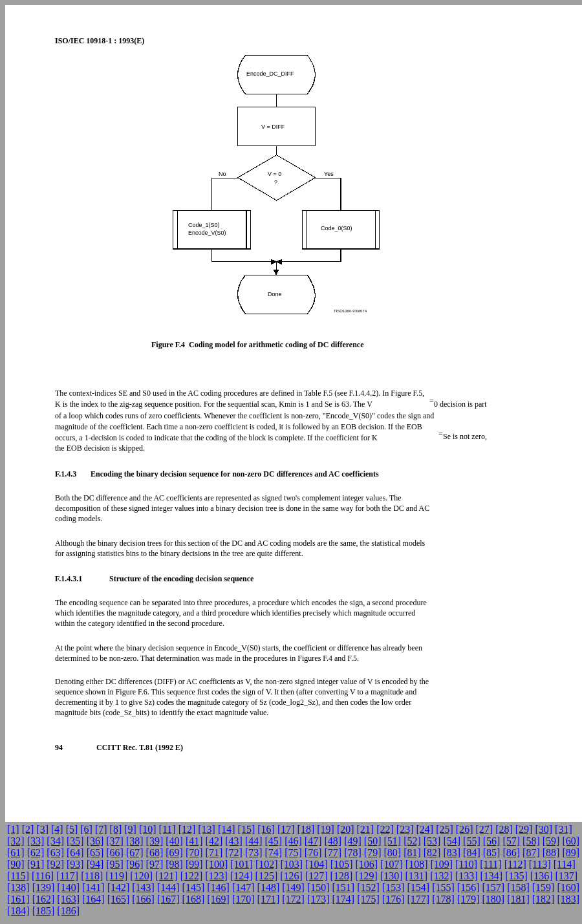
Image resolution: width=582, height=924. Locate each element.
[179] (469, 899)
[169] (218, 899)
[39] (155, 841)
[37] (115, 841)
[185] (44, 911)
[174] (344, 899)
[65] (95, 853)
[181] (518, 899)
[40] (174, 841)
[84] (472, 853)
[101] (242, 864)
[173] (318, 899)
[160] (568, 887)
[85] (492, 853)
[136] (542, 876)
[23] (405, 829)
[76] (313, 853)
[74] (274, 853)
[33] (36, 841)
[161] (18, 899)
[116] (43, 876)
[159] (544, 887)
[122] (192, 876)
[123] (216, 876)
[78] (353, 853)
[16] (266, 829)
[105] (342, 864)
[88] (551, 853)
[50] (373, 841)
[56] (492, 841)
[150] (318, 887)
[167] (168, 899)
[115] (18, 876)
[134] (492, 876)
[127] (317, 876)
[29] (524, 829)
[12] (187, 829)
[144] (168, 887)
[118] (92, 876)
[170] (243, 899)
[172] (293, 899)
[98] (174, 864)
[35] (75, 841)
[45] (274, 841)
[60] (571, 841)
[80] (392, 853)
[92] (55, 864)
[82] (432, 853)
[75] (293, 853)
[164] (93, 899)
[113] (540, 864)
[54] (452, 841)
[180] (493, 899)
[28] (504, 829)
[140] (68, 887)
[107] (392, 864)
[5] (72, 829)
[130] (392, 876)
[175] (368, 899)
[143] (143, 887)
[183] (568, 899)
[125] (267, 876)
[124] (242, 876)
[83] (452, 853)
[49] (353, 841)
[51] (392, 841)
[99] (194, 864)
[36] (95, 841)
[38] (135, 841)
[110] (466, 864)
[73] (254, 853)
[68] (155, 853)
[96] (135, 864)
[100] (217, 864)
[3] (42, 829)
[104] (317, 864)
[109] (441, 864)
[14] (227, 829)
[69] (174, 853)
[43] (234, 841)
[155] (443, 887)
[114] (565, 864)
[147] (243, 887)
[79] (373, 853)
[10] (148, 829)
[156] (469, 887)
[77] (333, 853)
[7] (101, 829)
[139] (44, 887)
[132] (441, 876)
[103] (292, 864)
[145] (194, 887)
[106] (367, 864)
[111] (490, 864)
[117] (67, 876)
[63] (55, 853)
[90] (16, 864)
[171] (269, 899)
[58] (531, 841)
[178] (443, 899)
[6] (86, 829)
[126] (291, 876)
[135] (516, 876)
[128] (342, 876)
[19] (326, 829)
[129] (366, 876)
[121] (167, 876)
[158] (518, 887)
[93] (75, 864)
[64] (75, 853)
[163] (68, 899)
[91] (36, 864)
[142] (119, 887)
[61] (16, 853)
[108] (417, 864)
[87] (531, 853)
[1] (13, 829)
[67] (135, 853)
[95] (115, 864)
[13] (207, 829)
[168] (194, 899)
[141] (93, 887)
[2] (28, 829)
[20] (346, 829)
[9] (130, 829)
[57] (511, 841)
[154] (419, 887)
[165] (119, 899)
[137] (566, 876)
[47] (313, 841)
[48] (333, 841)
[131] (417, 876)
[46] (293, 841)
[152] (368, 887)
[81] (412, 853)
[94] (95, 864)
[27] (484, 829)
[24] (425, 829)
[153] (393, 887)
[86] (511, 853)
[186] (68, 911)
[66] (115, 853)
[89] (571, 853)
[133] (467, 876)
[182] (544, 899)
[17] (286, 829)
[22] (385, 829)
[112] (515, 864)
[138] (18, 887)
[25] (445, 829)
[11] (167, 829)
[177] (419, 899)
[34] (55, 841)
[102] (267, 864)
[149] (293, 887)
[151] (344, 887)
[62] (36, 853)
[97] (155, 864)
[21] (366, 829)
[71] (214, 853)
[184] (18, 911)
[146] (218, 887)
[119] (116, 876)
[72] (234, 853)
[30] (544, 829)
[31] (564, 829)
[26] (465, 829)
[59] (551, 841)
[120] (141, 876)
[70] (194, 853)
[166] (143, 899)
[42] (214, 841)
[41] (194, 841)
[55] (472, 841)
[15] (247, 829)
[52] (412, 841)
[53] (432, 841)
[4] (57, 829)
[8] (116, 829)
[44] (254, 841)
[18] (306, 829)
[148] (269, 887)
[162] (44, 899)
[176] (393, 899)
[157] (493, 887)
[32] (16, 841)
